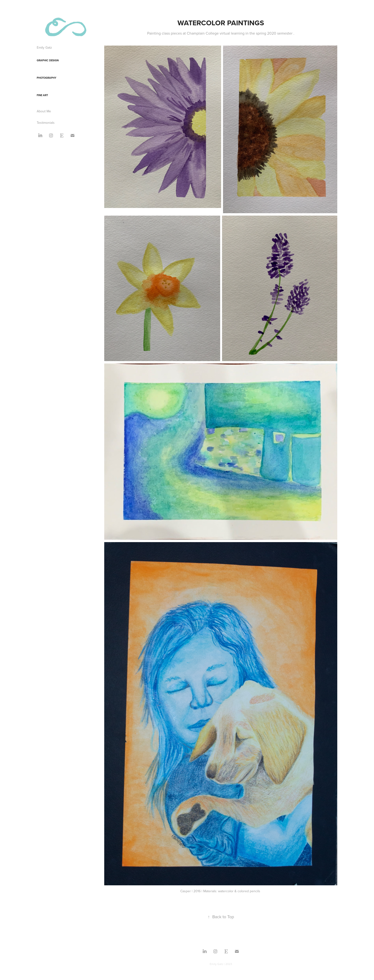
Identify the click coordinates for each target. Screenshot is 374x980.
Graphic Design (48, 60)
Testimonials (46, 123)
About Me (44, 111)
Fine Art (42, 95)
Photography (47, 78)
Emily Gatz (44, 47)
